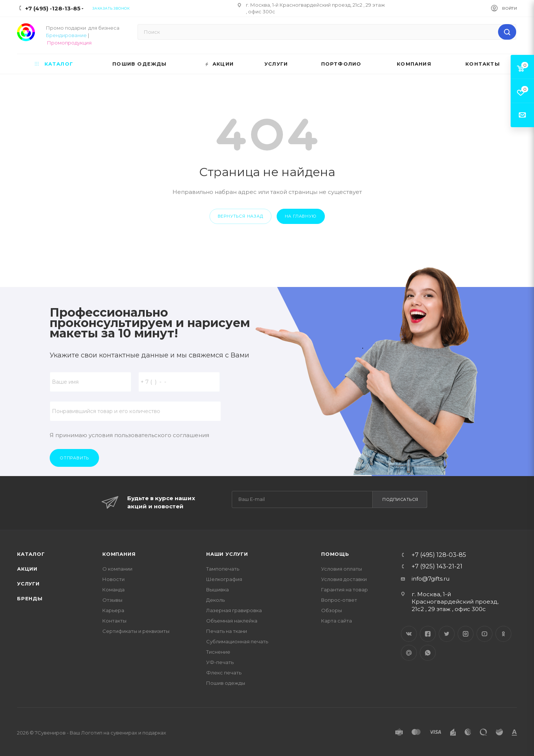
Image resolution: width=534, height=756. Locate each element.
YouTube (484, 634)
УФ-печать (220, 662)
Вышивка (217, 590)
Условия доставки (344, 579)
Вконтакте (409, 634)
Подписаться (400, 499)
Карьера (113, 610)
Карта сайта (337, 621)
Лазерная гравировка (234, 610)
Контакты (114, 621)
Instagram (466, 634)
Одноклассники (503, 634)
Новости (113, 579)
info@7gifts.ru (431, 579)
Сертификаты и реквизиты (136, 631)
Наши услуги (227, 554)
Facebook (428, 634)
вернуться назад (240, 216)
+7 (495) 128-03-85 (439, 555)
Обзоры (332, 610)
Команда (113, 590)
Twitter (447, 634)
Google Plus (409, 653)
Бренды (30, 598)
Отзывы (112, 600)
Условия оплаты (342, 569)
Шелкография (224, 579)
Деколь (215, 600)
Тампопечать (223, 569)
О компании (117, 569)
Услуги (28, 584)
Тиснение (218, 652)
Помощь (335, 554)
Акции (27, 569)
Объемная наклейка (232, 621)
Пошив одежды (226, 683)
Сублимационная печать (237, 641)
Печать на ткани (227, 631)
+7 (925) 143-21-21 (437, 567)
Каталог (31, 554)
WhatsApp (428, 653)
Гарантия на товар (345, 590)
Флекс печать (224, 673)
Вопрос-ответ (339, 600)
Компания (119, 554)
